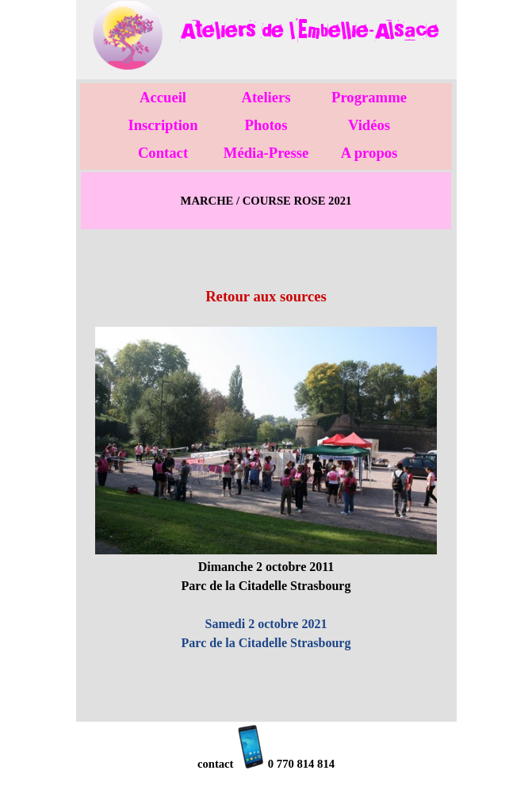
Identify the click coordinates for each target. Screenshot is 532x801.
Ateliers (266, 97)
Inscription (163, 125)
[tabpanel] (310, 31)
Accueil (163, 97)
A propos (369, 153)
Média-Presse (266, 153)
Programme (369, 97)
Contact (163, 153)
